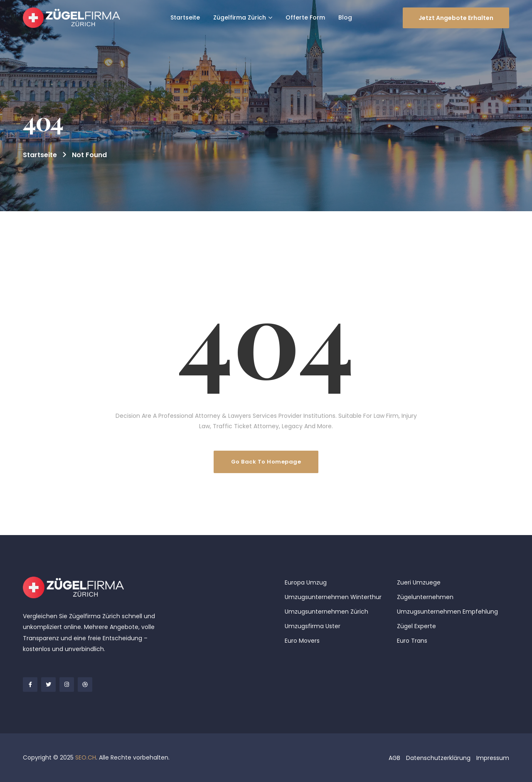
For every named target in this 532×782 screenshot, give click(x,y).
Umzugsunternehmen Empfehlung (447, 612)
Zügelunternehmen (425, 597)
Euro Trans (412, 641)
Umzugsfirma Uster (313, 626)
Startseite (40, 155)
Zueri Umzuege (419, 582)
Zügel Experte (416, 626)
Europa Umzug (306, 582)
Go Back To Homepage (266, 462)
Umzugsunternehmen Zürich (326, 612)
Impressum (493, 758)
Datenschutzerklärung (438, 758)
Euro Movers (302, 641)
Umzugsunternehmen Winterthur (333, 597)
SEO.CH (86, 757)
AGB (394, 758)
